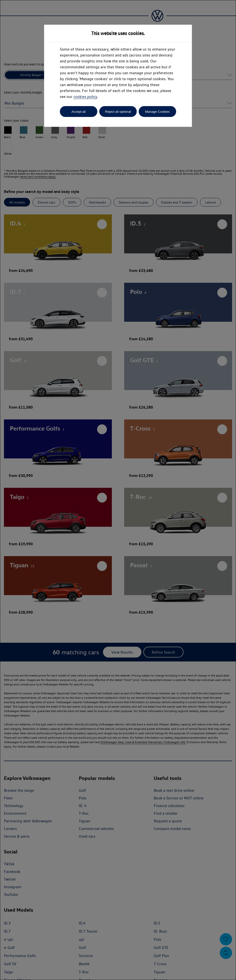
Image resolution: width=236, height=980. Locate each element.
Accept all (79, 112)
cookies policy (85, 97)
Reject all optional (118, 112)
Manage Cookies (157, 112)
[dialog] (118, 490)
